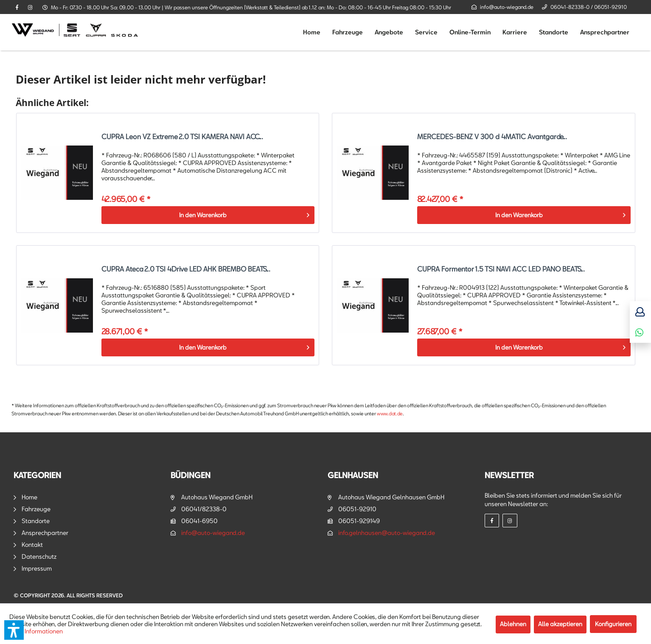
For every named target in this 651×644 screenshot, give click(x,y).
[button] (14, 630)
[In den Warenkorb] (208, 215)
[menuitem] (312, 32)
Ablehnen (513, 624)
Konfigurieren (613, 624)
